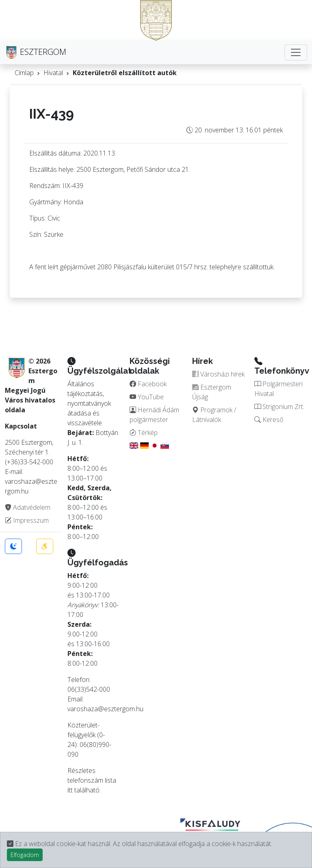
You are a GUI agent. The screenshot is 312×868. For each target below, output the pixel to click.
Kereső (269, 420)
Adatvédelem (28, 507)
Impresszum (27, 520)
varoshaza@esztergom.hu (105, 709)
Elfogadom (25, 855)
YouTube (147, 397)
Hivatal (53, 73)
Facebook (148, 384)
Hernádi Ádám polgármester (154, 415)
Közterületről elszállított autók (125, 73)
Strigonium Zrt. (279, 407)
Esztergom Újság (212, 392)
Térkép (144, 433)
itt (70, 790)
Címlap (24, 73)
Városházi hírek (218, 374)
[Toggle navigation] (296, 52)
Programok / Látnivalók (214, 415)
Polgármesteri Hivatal (278, 389)
